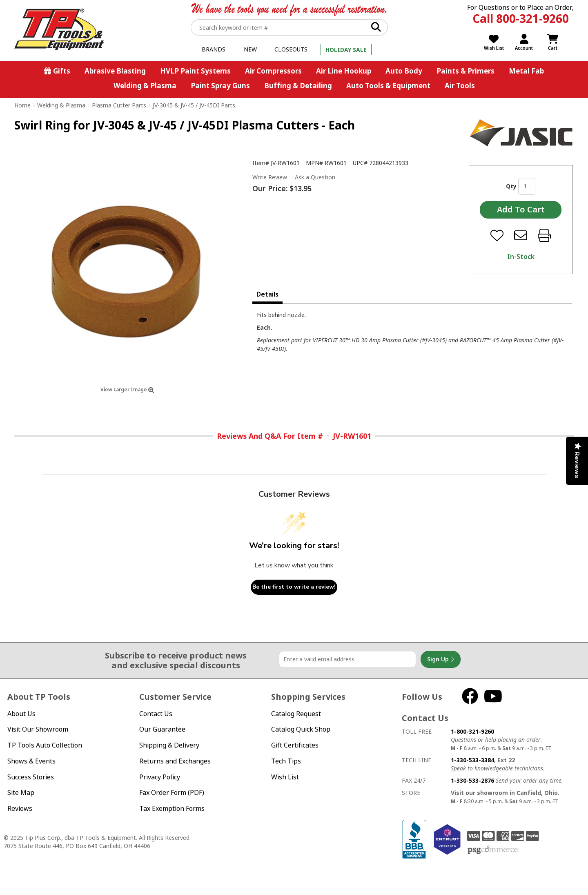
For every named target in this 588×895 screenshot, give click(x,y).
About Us (21, 714)
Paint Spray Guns (220, 86)
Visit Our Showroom (38, 729)
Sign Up (441, 659)
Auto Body (404, 71)
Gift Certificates (295, 745)
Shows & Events (31, 761)
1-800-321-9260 (472, 731)
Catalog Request (296, 714)
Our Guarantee (162, 729)
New (250, 49)
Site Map (21, 792)
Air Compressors (273, 71)
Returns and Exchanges (175, 761)
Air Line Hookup (344, 71)
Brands (214, 49)
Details (267, 294)
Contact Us (156, 714)
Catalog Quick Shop (301, 729)
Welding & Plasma (145, 86)
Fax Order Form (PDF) (172, 792)
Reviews (20, 808)
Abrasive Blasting (115, 71)
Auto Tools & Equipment (388, 86)
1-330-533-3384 (472, 760)
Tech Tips (286, 761)
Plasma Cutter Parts (119, 105)
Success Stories (31, 777)
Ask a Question (315, 177)
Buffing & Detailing (298, 86)
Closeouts (291, 49)
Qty (511, 186)
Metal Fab (526, 71)
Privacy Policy (160, 777)
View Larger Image (127, 389)
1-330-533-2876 (472, 780)
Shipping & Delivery (169, 745)
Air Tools (460, 86)
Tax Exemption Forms (172, 808)
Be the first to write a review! (294, 587)
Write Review (270, 177)
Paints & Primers (465, 71)
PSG (493, 850)
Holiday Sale (346, 50)
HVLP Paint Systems (195, 71)
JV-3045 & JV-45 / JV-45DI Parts (194, 105)
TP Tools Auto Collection (45, 745)
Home (22, 105)
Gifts (62, 71)
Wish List (285, 777)
